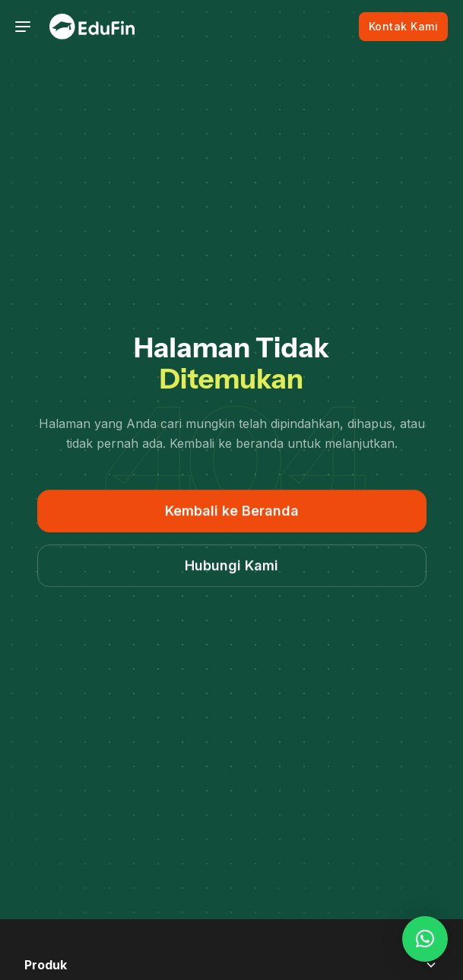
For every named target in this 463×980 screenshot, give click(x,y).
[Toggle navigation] (23, 27)
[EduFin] (92, 27)
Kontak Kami (404, 26)
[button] (425, 939)
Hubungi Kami (231, 566)
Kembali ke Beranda (232, 511)
